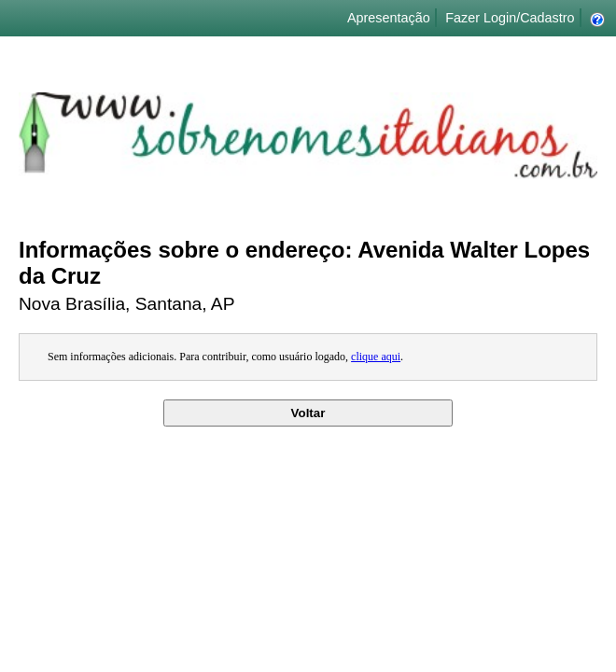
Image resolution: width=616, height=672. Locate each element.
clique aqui (376, 357)
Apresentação (389, 18)
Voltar (308, 413)
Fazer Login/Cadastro (510, 18)
